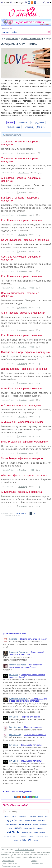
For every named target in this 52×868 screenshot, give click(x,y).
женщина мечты (11, 824)
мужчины (13, 832)
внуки (14, 817)
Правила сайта (8, 861)
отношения (22, 836)
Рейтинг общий (14, 127)
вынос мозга (23, 817)
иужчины (43, 824)
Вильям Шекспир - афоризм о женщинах (25, 442)
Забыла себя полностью (35, 735)
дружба (12, 820)
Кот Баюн (13, 675)
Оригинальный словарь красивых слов (26, 653)
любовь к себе (29, 828)
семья (16, 840)
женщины (25, 824)
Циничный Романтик (18, 652)
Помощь (34, 861)
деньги (40, 817)
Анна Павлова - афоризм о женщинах (23, 313)
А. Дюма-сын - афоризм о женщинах (22, 422)
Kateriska (13, 639)
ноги (15, 836)
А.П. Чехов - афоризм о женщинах (21, 405)
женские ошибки (30, 821)
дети (46, 817)
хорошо (36, 840)
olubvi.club (37, 857)
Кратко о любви (9, 32)
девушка (33, 817)
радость (31, 836)
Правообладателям (10, 863)
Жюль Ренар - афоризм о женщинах (22, 458)
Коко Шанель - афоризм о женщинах (22, 220)
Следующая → (21, 513)
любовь (18, 828)
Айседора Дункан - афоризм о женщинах (25, 475)
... (33, 2)
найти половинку (40, 832)
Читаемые (22, 122)
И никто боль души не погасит (34, 639)
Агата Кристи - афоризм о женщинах (22, 389)
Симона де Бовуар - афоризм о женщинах (26, 352)
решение (40, 836)
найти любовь (26, 832)
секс (47, 836)
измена (36, 824)
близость (7, 817)
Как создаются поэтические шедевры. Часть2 (26, 666)
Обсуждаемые (38, 122)
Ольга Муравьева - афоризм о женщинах (25, 240)
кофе (10, 828)
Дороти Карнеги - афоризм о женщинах (24, 369)
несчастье (7, 836)
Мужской (29, 127)
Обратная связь (37, 863)
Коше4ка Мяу (24, 153)
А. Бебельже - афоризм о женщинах (22, 492)
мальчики (40, 828)
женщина (42, 821)
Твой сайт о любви (24, 850)
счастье (25, 839)
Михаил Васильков (18, 665)
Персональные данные (11, 866)
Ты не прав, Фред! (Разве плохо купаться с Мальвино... (28, 700)
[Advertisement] (26, 545)
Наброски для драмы (30, 717)
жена (21, 821)
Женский (41, 127)
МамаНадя (23, 193)
